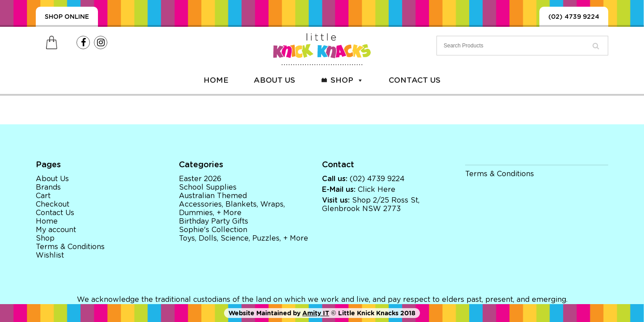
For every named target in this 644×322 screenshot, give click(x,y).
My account (56, 230)
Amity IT (316, 313)
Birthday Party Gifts (214, 221)
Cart (43, 196)
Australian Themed (213, 196)
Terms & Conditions (70, 247)
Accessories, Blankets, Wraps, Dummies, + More (232, 209)
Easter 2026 (200, 179)
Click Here (377, 190)
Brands (48, 187)
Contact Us (415, 80)
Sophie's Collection (213, 230)
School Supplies (208, 187)
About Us (274, 80)
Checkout (53, 204)
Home (216, 80)
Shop (347, 80)
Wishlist (50, 255)
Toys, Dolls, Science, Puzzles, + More (244, 238)
